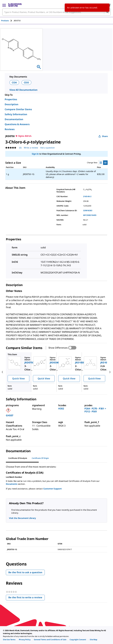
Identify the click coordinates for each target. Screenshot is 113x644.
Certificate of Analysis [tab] (18, 458)
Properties (11, 99)
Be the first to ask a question (25, 572)
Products (5, 21)
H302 (61, 409)
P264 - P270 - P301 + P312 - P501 (95, 410)
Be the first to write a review (27, 598)
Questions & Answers (17, 124)
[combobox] (56, 12)
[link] (9, 640)
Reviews (10, 129)
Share (103, 136)
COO (26, 82)
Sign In (35, 154)
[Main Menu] (4, 5)
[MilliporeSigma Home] (15, 5)
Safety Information (16, 114)
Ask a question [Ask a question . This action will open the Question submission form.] (48, 148)
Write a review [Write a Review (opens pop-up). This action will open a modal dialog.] (31, 148)
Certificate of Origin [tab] (40, 458)
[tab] (8, 21)
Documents (12, 484)
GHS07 (10, 415)
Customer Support (53, 489)
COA (14, 82)
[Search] (107, 12)
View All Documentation (23, 90)
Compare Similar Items (18, 109)
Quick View (18, 378)
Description (11, 104)
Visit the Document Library (22, 518)
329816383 (88, 210)
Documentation (14, 119)
